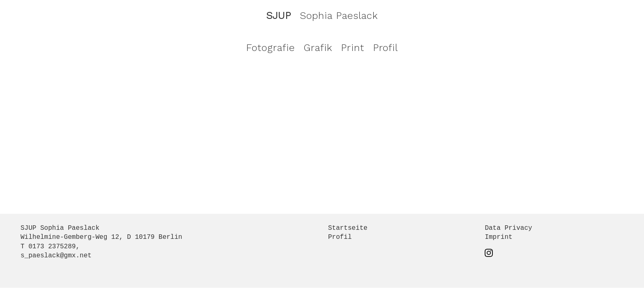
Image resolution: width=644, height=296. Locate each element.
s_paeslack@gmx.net (56, 256)
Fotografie (270, 48)
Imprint (498, 237)
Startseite (348, 228)
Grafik (318, 48)
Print (353, 48)
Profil (385, 48)
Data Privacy (508, 228)
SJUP (279, 16)
